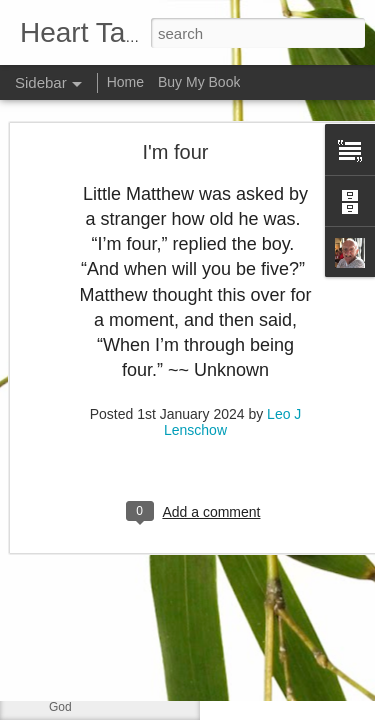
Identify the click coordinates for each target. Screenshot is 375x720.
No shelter (76, 437)
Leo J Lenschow (287, 351)
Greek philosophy (95, 482)
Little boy (73, 662)
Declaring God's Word (107, 527)
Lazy (61, 572)
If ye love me (83, 392)
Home (125, 82)
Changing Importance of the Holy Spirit (152, 617)
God (60, 707)
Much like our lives (98, 347)
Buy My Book (199, 82)
